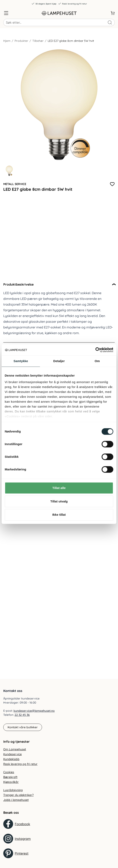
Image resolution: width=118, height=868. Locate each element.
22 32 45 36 (22, 715)
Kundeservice (12, 754)
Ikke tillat (59, 515)
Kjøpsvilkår (11, 782)
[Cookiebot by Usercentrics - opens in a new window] (95, 350)
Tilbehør (38, 41)
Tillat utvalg (59, 501)
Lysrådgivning (13, 790)
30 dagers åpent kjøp (44, 4)
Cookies (9, 772)
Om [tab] (97, 361)
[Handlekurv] (113, 13)
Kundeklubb (11, 759)
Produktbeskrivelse (18, 284)
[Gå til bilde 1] (9, 171)
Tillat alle (59, 488)
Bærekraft (10, 777)
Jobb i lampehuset (16, 800)
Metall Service (15, 184)
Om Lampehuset (15, 749)
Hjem (7, 41)
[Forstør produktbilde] (59, 105)
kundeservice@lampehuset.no (34, 711)
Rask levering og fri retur (72, 4)
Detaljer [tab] (59, 361)
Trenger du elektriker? (18, 795)
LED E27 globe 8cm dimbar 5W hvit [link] (71, 41)
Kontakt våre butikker (23, 727)
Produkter (21, 41)
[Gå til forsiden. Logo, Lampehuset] (59, 13)
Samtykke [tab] (21, 361)
